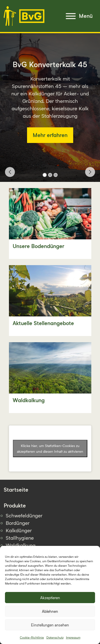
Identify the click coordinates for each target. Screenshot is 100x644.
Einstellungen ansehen (50, 625)
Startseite (16, 490)
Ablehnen (50, 611)
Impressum (73, 637)
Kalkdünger (19, 530)
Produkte (15, 506)
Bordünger (18, 523)
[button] (10, 172)
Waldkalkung (21, 545)
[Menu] (79, 16)
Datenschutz (55, 637)
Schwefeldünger (24, 515)
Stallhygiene (20, 538)
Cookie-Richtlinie (32, 637)
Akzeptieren (50, 598)
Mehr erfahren (50, 135)
